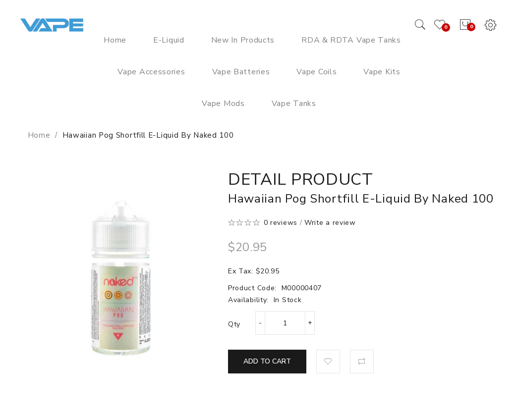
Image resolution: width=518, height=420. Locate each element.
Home (39, 135)
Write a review (330, 223)
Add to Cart (267, 361)
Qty (234, 324)
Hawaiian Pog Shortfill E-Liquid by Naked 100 (148, 135)
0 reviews (281, 223)
